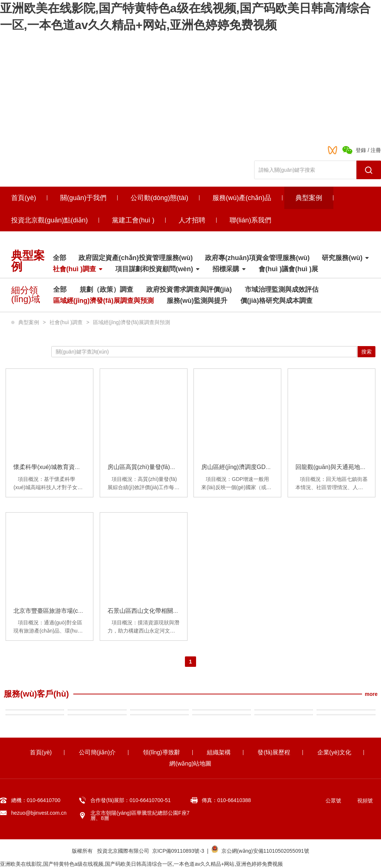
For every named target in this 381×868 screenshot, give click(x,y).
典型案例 (29, 322)
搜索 (366, 352)
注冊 (376, 150)
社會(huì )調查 (66, 322)
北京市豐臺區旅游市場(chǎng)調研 (59, 611)
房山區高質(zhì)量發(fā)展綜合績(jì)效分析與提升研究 (178, 467)
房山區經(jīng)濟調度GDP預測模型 (247, 467)
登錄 (361, 150)
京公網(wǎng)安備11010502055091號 (265, 851)
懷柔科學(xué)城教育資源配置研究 (59, 467)
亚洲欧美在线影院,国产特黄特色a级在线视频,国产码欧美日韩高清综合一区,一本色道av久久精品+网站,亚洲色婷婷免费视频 (141, 864)
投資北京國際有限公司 (123, 851)
